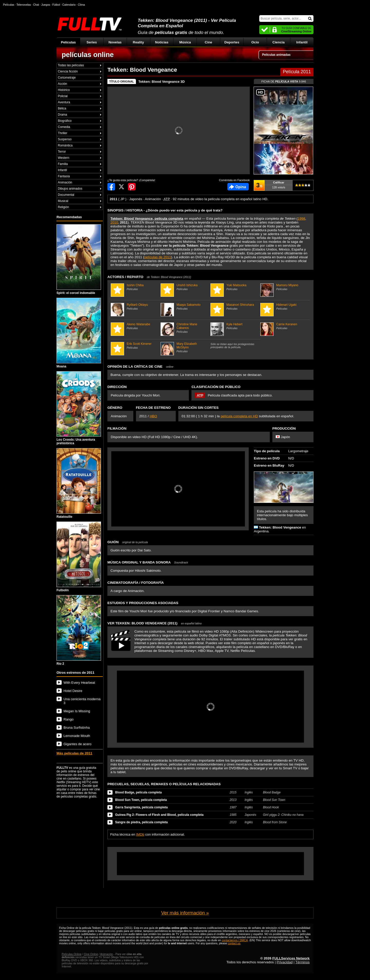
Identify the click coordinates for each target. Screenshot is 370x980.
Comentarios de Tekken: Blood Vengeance (238, 187)
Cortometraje (67, 78)
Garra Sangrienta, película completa (141, 807)
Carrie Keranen (285, 326)
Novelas (115, 42)
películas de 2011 (158, 257)
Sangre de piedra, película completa (141, 822)
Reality (138, 42)
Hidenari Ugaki (285, 307)
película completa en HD (239, 416)
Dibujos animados (70, 189)
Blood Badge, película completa (138, 792)
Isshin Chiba (135, 287)
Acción (62, 84)
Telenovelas (24, 5)
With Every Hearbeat (79, 683)
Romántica (65, 145)
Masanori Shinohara (235, 307)
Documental (66, 195)
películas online (88, 55)
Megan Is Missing (77, 711)
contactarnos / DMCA (235, 940)
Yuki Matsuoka (235, 287)
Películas (68, 42)
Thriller (63, 133)
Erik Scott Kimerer (135, 346)
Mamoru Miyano (285, 287)
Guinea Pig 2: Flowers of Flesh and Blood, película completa (159, 815)
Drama (62, 115)
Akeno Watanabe (135, 326)
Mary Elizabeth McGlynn (185, 347)
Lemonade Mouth (77, 736)
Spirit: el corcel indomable (79, 260)
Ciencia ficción (68, 71)
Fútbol (56, 5)
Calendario (69, 5)
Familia (63, 164)
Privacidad (285, 962)
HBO (153, 416)
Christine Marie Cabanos (185, 328)
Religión (63, 207)
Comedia (64, 127)
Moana (79, 333)
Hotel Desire (73, 691)
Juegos (46, 5)
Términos (302, 962)
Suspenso (65, 139)
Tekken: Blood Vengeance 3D (162, 82)
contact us (234, 943)
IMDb (140, 834)
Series (92, 42)
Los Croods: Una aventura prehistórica (79, 408)
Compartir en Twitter (122, 187)
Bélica (62, 108)
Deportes (232, 42)
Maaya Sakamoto (185, 307)
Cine (209, 42)
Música (185, 42)
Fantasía (64, 176)
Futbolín (79, 557)
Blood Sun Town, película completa (141, 800)
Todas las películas (71, 65)
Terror (62, 152)
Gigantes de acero (77, 744)
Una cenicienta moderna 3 (82, 701)
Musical (63, 201)
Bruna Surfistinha (77, 728)
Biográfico (65, 121)
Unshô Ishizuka (185, 287)
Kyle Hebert (235, 326)
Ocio (255, 42)
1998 (301, 219)
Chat (36, 5)
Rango (68, 719)
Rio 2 (79, 630)
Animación (65, 182)
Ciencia (278, 42)
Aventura (64, 102)
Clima (81, 5)
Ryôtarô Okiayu (135, 307)
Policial (63, 96)
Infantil (302, 42)
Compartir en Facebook (111, 187)
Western (63, 158)
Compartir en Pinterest (132, 187)
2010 (114, 222)
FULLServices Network (291, 958)
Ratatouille (79, 483)
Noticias (162, 42)
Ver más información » (185, 913)
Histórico (64, 90)
